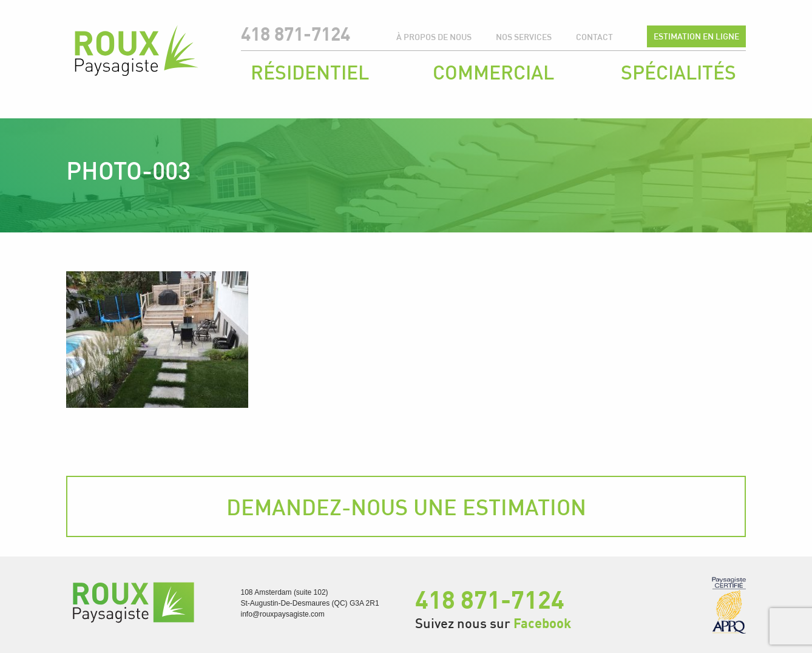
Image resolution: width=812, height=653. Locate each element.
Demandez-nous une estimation (406, 507)
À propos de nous (434, 37)
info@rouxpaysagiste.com (283, 614)
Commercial (493, 72)
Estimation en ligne (696, 36)
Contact (594, 37)
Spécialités (678, 72)
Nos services (524, 37)
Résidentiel (310, 72)
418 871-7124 (296, 34)
